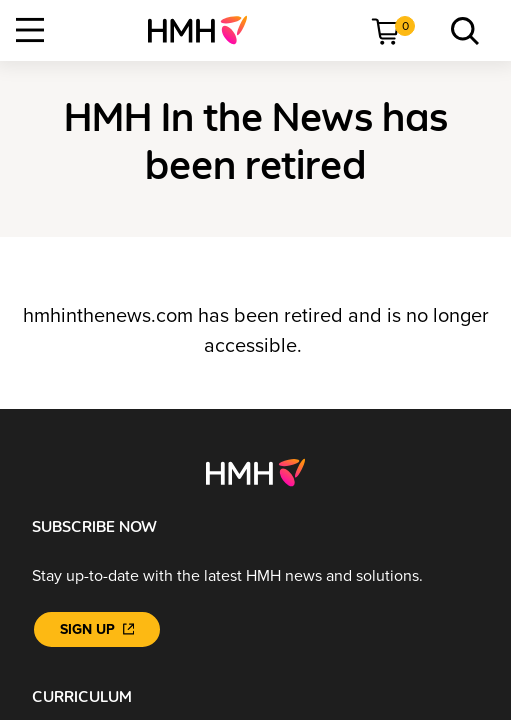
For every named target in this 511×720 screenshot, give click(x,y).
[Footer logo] (255, 472)
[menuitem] (205, 30)
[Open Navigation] (30, 30)
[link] (205, 30)
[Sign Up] (97, 629)
